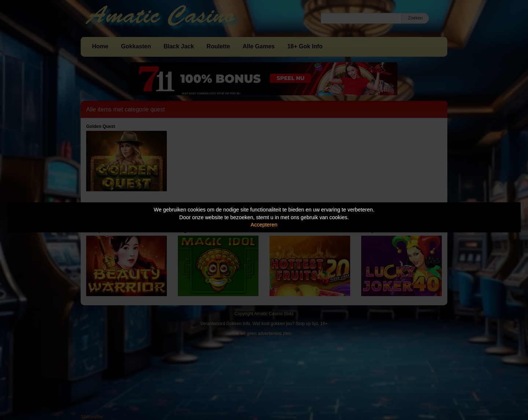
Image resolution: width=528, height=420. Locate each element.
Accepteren (264, 225)
